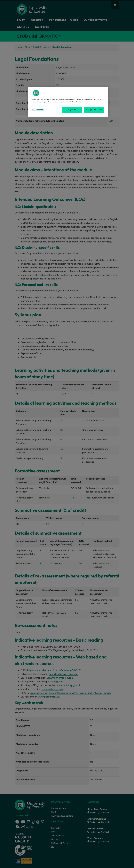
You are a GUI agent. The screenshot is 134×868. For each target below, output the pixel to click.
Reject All (72, 110)
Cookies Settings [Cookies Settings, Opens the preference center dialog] (39, 110)
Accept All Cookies (94, 110)
